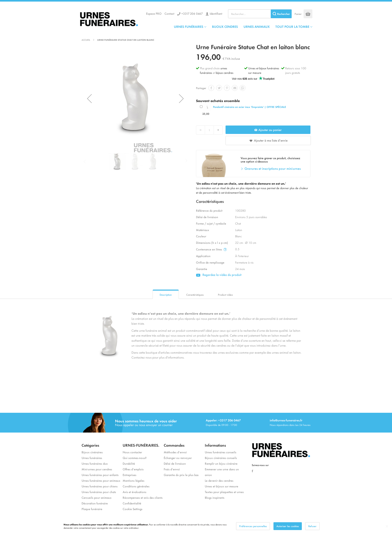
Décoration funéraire (95, 503)
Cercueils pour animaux (97, 497)
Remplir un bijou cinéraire (221, 463)
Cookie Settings (133, 509)
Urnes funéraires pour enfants (100, 475)
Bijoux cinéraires (92, 452)
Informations (215, 445)
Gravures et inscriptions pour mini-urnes (273, 168)
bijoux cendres (225, 73)
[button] (89, 98)
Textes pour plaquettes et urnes (224, 492)
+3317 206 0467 (192, 13)
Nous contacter (132, 452)
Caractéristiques (195, 295)
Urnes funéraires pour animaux (101, 480)
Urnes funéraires (92, 458)
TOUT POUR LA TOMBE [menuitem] (292, 26)
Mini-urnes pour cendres (97, 469)
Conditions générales (136, 486)
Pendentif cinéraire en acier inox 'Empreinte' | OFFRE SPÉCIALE (249, 107)
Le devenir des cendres (219, 480)
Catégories (90, 445)
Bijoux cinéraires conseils (221, 458)
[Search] (281, 14)
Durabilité (129, 463)
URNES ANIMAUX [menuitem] (257, 26)
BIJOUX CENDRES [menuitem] (225, 26)
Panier (298, 14)
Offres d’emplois (133, 469)
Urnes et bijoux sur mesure (222, 486)
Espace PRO (154, 13)
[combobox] (260, 14)
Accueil (86, 40)
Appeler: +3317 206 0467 (223, 420)
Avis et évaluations (134, 492)
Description (166, 295)
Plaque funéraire (92, 509)
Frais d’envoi (172, 469)
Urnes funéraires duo (95, 463)
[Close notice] (387, 526)
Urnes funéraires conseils (221, 452)
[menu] (243, 26)
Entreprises (129, 475)
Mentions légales (134, 480)
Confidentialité (132, 503)
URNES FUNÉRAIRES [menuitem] (189, 26)
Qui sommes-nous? (135, 458)
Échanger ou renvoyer (178, 458)
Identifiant (216, 13)
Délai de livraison (175, 463)
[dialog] (196, 526)
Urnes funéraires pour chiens (100, 486)
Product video (225, 295)
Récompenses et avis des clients (143, 497)
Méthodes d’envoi (175, 452)
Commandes (174, 445)
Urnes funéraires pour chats (99, 492)
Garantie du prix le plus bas (181, 475)
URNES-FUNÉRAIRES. (141, 445)
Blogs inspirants (215, 497)
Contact (169, 13)
